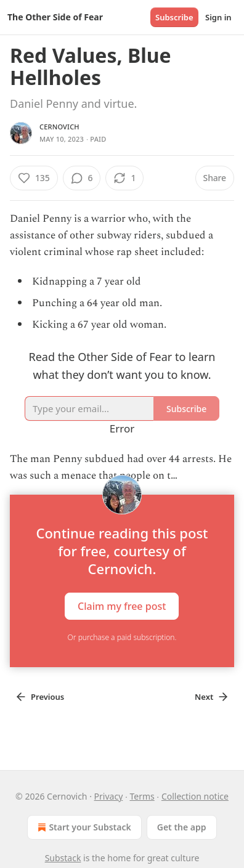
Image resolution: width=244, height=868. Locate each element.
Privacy (109, 796)
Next (212, 697)
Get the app (182, 827)
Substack (63, 858)
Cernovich (59, 127)
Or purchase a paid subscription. (122, 637)
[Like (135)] (34, 178)
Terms (142, 796)
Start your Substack (83, 827)
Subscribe (174, 17)
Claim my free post (122, 606)
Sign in (218, 17)
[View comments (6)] (82, 178)
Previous (39, 697)
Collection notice (195, 796)
